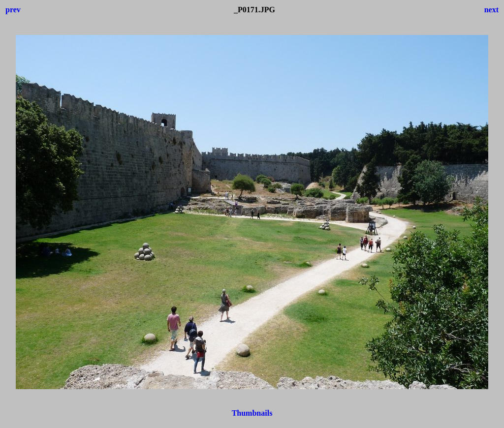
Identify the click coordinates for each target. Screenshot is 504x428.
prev (13, 10)
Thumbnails (252, 413)
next (491, 10)
